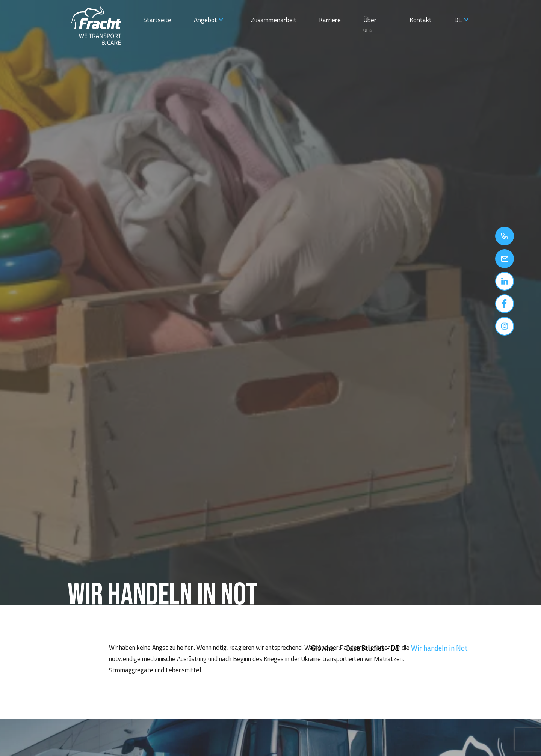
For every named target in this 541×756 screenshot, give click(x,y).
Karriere (330, 20)
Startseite (157, 20)
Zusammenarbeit (274, 20)
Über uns (370, 25)
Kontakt (421, 20)
